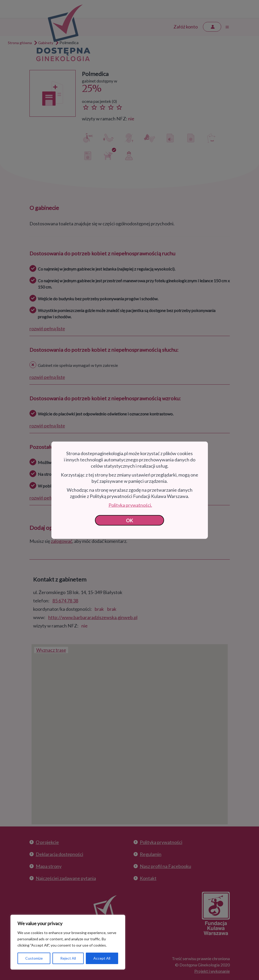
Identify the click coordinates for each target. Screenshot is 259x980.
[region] (68, 942)
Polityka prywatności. (130, 505)
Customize (34, 958)
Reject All (68, 958)
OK (129, 520)
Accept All (102, 958)
